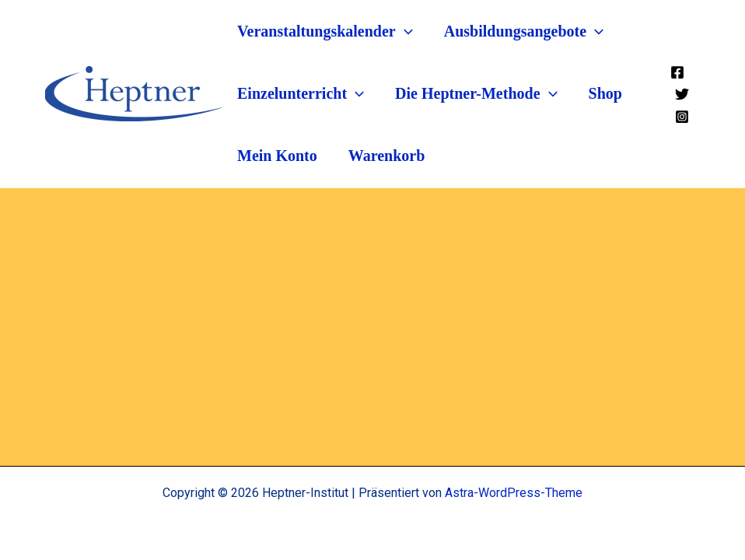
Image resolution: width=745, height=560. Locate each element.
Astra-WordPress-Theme (514, 493)
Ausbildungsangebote (524, 31)
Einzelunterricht (301, 93)
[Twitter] (682, 93)
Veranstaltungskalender (325, 31)
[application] (404, 31)
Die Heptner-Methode (476, 93)
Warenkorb (387, 156)
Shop (605, 93)
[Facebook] (677, 72)
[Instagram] (682, 116)
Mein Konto (277, 156)
